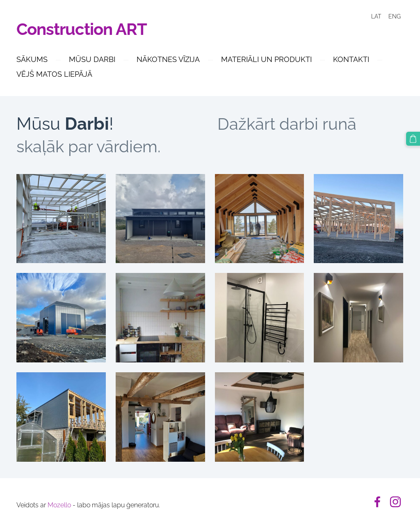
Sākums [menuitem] (32, 59)
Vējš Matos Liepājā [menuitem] (54, 74)
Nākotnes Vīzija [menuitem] (168, 59)
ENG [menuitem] (395, 16)
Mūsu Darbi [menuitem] (92, 59)
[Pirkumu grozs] (413, 139)
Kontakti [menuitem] (351, 59)
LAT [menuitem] (376, 16)
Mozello (59, 505)
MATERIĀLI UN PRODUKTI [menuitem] (266, 59)
